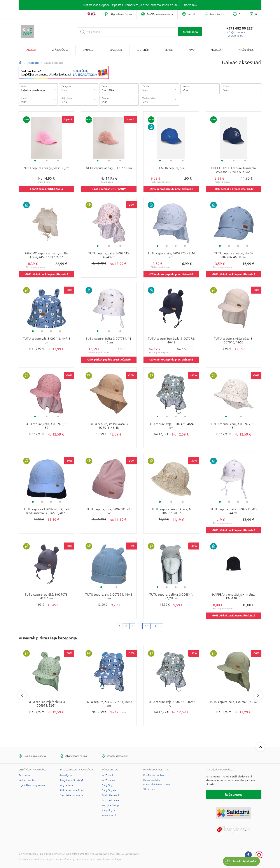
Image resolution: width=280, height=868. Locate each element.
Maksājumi (66, 775)
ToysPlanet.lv (109, 815)
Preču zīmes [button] (246, 50)
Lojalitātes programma (32, 785)
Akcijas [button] (31, 50)
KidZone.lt (108, 775)
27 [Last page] (146, 626)
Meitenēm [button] (143, 50)
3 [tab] (58, 161)
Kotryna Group (110, 805)
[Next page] (157, 626)
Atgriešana (66, 785)
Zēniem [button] (169, 50)
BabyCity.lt (108, 785)
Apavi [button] (192, 50)
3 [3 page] (132, 626)
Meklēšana (190, 32)
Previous (22, 695)
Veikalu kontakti (28, 780)
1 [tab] (35, 161)
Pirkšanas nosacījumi (72, 790)
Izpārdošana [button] (60, 50)
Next (258, 695)
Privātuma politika (154, 775)
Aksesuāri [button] (217, 50)
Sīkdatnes (149, 789)
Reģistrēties (234, 794)
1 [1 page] (120, 626)
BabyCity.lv (108, 810)
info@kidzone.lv (236, 32)
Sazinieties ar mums (72, 795)
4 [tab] (185, 246)
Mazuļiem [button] (116, 50)
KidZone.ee (108, 780)
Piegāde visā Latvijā (72, 780)
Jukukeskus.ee (110, 800)
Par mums (24, 775)
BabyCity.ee (109, 790)
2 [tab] (47, 161)
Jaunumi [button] (89, 50)
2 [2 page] (126, 626)
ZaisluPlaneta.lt (111, 795)
